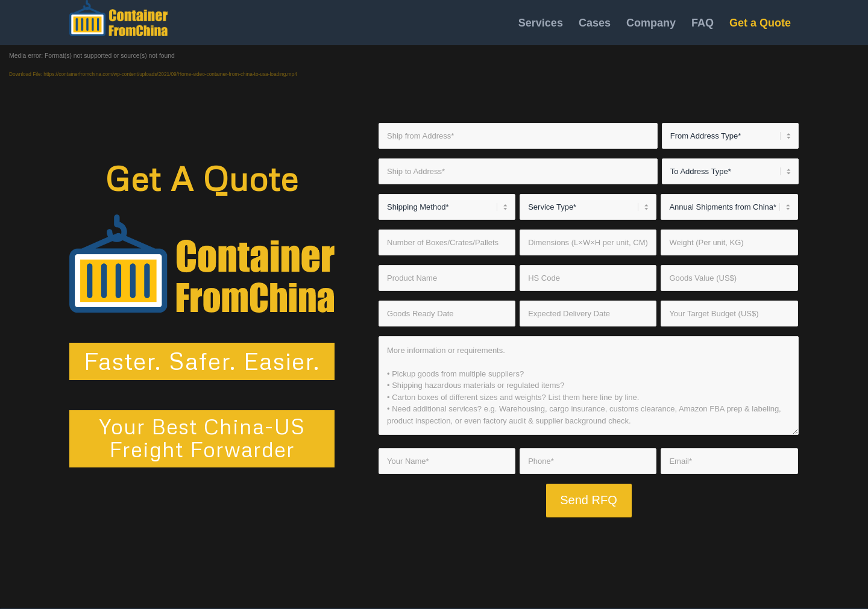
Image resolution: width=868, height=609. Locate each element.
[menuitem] (541, 23)
